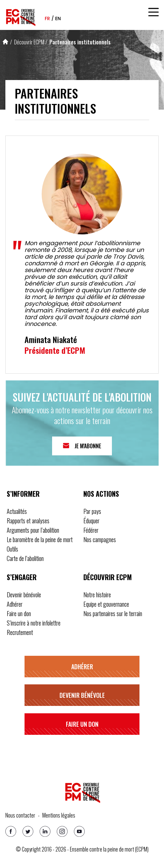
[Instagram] (62, 831)
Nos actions (101, 494)
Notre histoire (97, 595)
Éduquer (91, 521)
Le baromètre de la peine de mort (40, 539)
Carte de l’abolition (25, 558)
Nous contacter (20, 815)
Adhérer (15, 604)
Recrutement (20, 632)
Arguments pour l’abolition (33, 530)
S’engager (22, 577)
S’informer (23, 494)
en (58, 18)
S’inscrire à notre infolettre (34, 623)
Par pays (92, 511)
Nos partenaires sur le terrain (113, 613)
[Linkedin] (45, 831)
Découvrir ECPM (29, 42)
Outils (12, 549)
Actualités (17, 511)
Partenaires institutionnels (80, 42)
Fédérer (91, 530)
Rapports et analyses (28, 521)
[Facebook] (11, 831)
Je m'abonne (88, 446)
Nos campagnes (100, 539)
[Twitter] (28, 831)
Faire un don (19, 613)
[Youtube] (79, 831)
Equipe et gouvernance (106, 604)
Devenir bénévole (24, 595)
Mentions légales (59, 815)
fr (47, 18)
